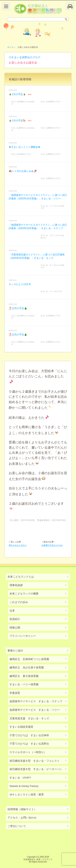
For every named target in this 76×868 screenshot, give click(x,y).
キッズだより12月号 (20, 284)
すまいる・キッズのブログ (51, 291)
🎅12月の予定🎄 (18, 308)
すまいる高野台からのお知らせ (23, 129)
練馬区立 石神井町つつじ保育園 (29, 659)
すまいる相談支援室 (21, 727)
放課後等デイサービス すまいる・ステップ (36, 701)
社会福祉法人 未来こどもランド (38, 859)
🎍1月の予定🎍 (17, 94)
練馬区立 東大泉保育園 (24, 676)
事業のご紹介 (15, 651)
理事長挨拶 (16, 585)
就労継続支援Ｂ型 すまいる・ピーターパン (36, 769)
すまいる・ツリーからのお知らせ (52, 207)
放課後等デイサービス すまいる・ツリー (35, 710)
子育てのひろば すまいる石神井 (29, 735)
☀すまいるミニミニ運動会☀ (25, 147)
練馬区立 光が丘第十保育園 (27, 667)
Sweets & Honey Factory (24, 786)
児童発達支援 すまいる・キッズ (29, 718)
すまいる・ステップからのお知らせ (52, 237)
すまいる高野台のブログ (26, 57)
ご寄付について (17, 826)
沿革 (12, 611)
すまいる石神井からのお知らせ (23, 103)
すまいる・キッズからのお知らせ (52, 266)
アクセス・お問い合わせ (22, 818)
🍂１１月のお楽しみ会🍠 (23, 171)
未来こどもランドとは (21, 577)
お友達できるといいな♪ (52, 545)
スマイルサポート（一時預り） (28, 752)
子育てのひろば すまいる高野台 (29, 744)
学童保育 (15, 693)
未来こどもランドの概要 (24, 594)
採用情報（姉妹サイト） (22, 809)
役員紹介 (15, 619)
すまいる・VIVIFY (20, 778)
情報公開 (15, 628)
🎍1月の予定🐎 (17, 121)
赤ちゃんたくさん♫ (18, 545)
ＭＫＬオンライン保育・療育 (27, 795)
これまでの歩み (19, 602)
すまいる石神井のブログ (51, 102)
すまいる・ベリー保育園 (24, 684)
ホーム (10, 47)
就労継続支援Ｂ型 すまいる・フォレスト (35, 761)
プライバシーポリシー (23, 636)
